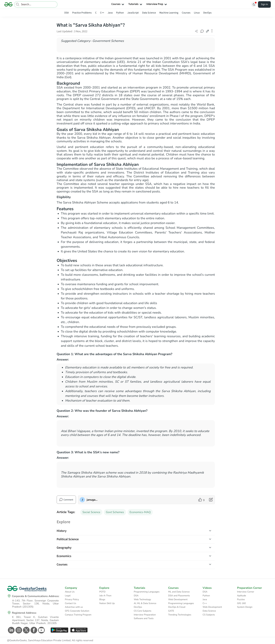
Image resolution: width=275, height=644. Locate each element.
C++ (102, 13)
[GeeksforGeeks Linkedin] (11, 630)
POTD (102, 592)
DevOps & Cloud (177, 607)
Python (120, 13)
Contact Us (71, 603)
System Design (245, 607)
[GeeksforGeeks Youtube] (41, 630)
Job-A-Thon (105, 596)
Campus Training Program (78, 615)
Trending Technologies (180, 615)
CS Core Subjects (143, 611)
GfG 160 (242, 603)
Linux (197, 13)
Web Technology (142, 599)
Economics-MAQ (140, 512)
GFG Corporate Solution (77, 611)
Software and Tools (144, 618)
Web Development (178, 599)
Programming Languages (147, 592)
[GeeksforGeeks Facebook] (33, 630)
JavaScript (133, 13)
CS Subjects (209, 615)
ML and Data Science (179, 592)
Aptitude (242, 596)
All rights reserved (82, 640)
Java (110, 13)
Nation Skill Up (107, 603)
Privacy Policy (72, 599)
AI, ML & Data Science (145, 603)
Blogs (102, 599)
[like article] (201, 500)
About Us (70, 592)
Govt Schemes (115, 512)
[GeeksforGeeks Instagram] (18, 630)
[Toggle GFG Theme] (254, 4)
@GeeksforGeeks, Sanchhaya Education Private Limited (39, 640)
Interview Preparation (145, 615)
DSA (67, 13)
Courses (186, 13)
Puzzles (241, 599)
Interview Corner (246, 592)
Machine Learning (169, 13)
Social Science (91, 512)
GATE (171, 611)
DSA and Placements (179, 596)
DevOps (207, 13)
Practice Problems (82, 13)
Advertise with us (74, 607)
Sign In (264, 4)
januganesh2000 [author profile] (92, 500)
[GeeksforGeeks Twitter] (26, 630)
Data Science (149, 13)
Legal (68, 596)
